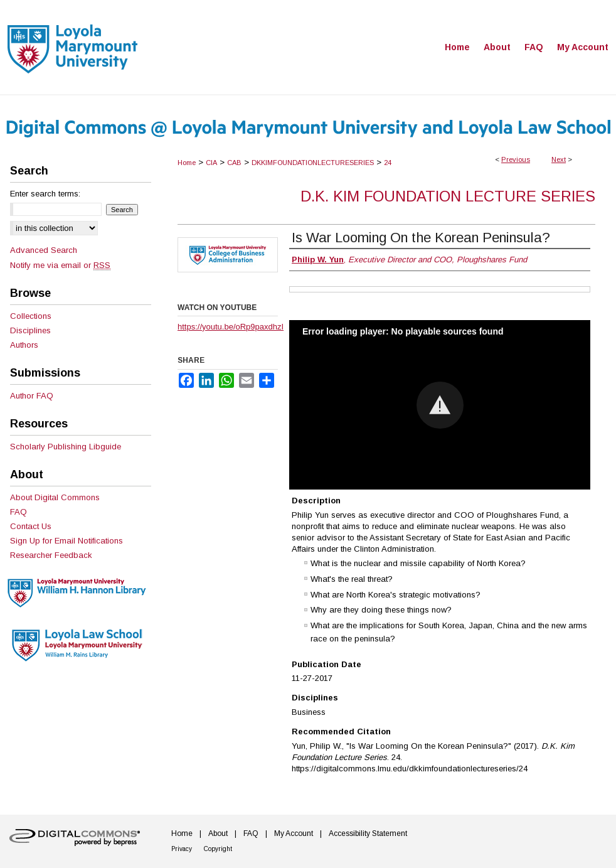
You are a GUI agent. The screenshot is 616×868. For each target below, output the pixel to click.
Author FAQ (32, 396)
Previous (516, 159)
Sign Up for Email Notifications (66, 541)
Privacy (182, 849)
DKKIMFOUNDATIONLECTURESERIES (313, 163)
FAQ (19, 512)
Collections (31, 316)
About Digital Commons (55, 497)
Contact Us (31, 526)
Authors (24, 345)
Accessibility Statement (368, 833)
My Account (294, 833)
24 (388, 163)
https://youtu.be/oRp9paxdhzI (231, 327)
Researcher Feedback (51, 555)
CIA (211, 163)
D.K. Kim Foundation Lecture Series (448, 196)
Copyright (218, 849)
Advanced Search (44, 250)
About (218, 833)
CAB (234, 163)
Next (559, 159)
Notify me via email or (60, 265)
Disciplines (30, 330)
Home (187, 163)
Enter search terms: (45, 194)
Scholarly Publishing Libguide (66, 447)
